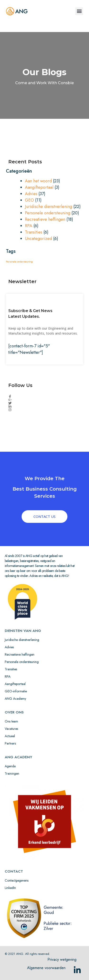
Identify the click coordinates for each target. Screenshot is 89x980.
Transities (34, 232)
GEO (29, 200)
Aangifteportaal (39, 187)
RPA (29, 226)
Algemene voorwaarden (46, 968)
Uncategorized (38, 239)
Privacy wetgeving (62, 959)
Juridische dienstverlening (49, 207)
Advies (31, 194)
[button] (79, 11)
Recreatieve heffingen (45, 219)
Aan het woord (38, 181)
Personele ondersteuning (48, 213)
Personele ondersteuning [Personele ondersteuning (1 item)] (19, 262)
